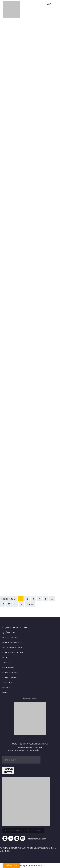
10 (3, 604)
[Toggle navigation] (57, 9)
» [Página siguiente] (22, 604)
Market (6, 693)
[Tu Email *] (21, 760)
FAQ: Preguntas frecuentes (16, 628)
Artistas (7, 663)
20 (9, 604)
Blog (5, 658)
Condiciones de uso (13, 653)
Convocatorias (10, 678)
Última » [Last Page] (30, 604)
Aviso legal (38, 747)
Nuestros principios (12, 643)
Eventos (6, 688)
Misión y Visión (10, 638)
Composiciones (10, 673)
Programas (8, 668)
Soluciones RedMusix (13, 648)
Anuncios (7, 683)
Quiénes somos (10, 633)
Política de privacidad (26, 747)
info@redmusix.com (37, 839)
